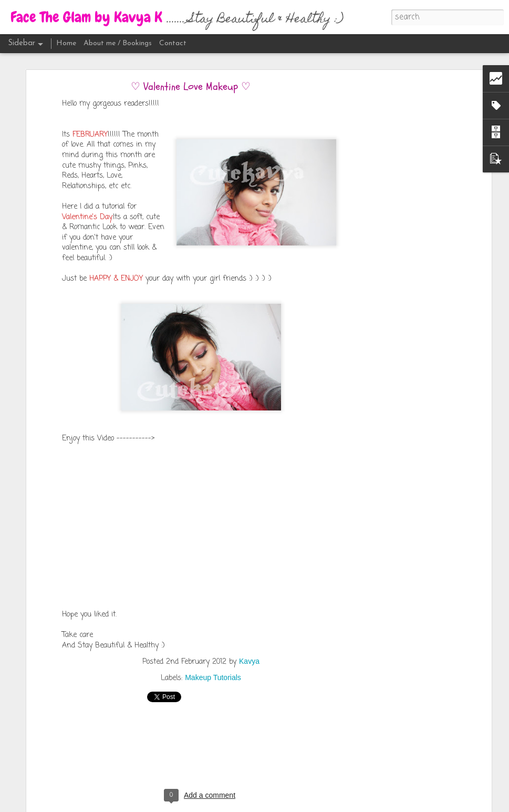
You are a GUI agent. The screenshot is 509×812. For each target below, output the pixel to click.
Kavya (249, 626)
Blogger (320, 805)
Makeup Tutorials (213, 642)
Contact (173, 43)
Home (66, 43)
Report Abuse (351, 805)
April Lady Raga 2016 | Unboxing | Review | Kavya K (89, 797)
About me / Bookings (118, 43)
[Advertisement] (398, 215)
